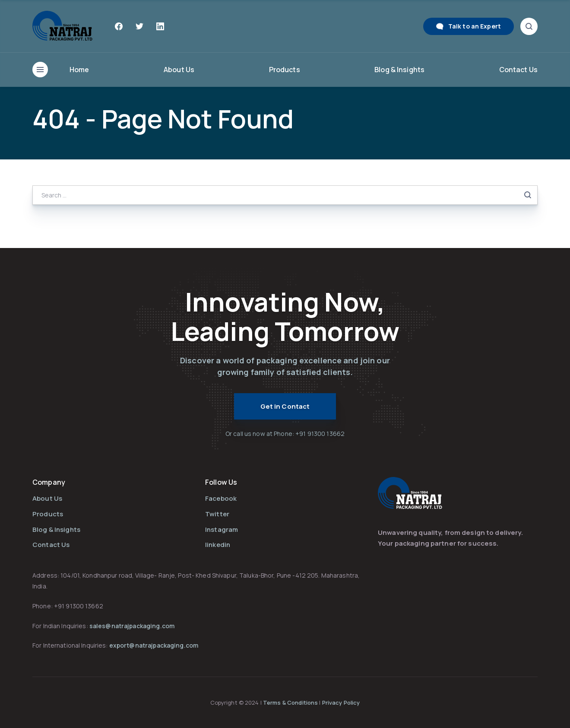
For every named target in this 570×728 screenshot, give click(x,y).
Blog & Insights (399, 70)
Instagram (222, 529)
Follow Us (221, 482)
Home (79, 70)
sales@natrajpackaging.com (132, 626)
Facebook (221, 498)
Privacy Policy (341, 703)
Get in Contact (285, 406)
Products (285, 70)
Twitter (217, 514)
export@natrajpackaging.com (154, 645)
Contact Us (518, 70)
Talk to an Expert (475, 26)
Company (49, 482)
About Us (179, 70)
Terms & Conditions (291, 703)
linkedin (218, 545)
